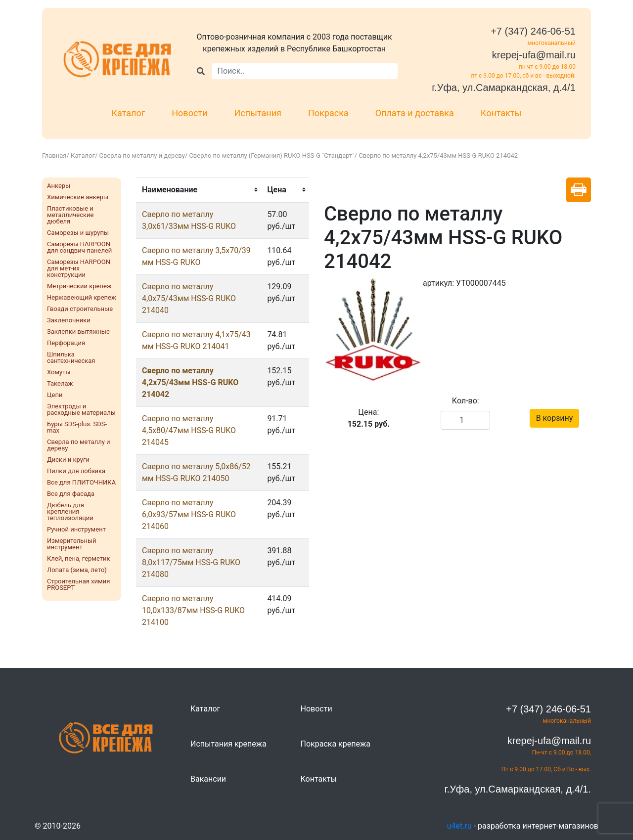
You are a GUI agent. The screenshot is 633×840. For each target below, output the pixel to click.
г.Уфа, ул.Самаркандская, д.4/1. (518, 789)
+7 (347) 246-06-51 (533, 31)
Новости (189, 113)
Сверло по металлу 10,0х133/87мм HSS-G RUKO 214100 (193, 610)
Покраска (328, 113)
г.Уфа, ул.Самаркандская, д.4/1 (504, 88)
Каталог (129, 113)
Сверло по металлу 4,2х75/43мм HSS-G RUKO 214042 (190, 382)
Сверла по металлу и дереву (142, 155)
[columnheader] (199, 190)
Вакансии (208, 779)
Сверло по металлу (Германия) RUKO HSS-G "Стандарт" (271, 155)
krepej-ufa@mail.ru (534, 55)
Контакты (501, 113)
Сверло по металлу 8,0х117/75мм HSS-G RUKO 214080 (191, 562)
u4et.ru (459, 826)
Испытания (258, 113)
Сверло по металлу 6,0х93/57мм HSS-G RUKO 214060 (189, 514)
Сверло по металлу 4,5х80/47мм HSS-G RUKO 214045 (189, 430)
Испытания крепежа (228, 744)
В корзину (555, 418)
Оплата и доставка (415, 113)
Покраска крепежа (336, 744)
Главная (54, 155)
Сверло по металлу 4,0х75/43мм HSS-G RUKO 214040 (189, 298)
